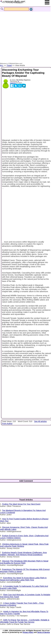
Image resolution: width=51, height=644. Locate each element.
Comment (13, 83)
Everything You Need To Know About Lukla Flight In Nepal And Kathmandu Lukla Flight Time (23, 579)
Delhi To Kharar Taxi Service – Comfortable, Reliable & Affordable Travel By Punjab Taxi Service (25, 621)
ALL (2, 65)
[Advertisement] (25, 34)
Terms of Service (44, 632)
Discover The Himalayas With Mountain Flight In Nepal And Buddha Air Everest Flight (24, 562)
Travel (9, 65)
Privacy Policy (28, 632)
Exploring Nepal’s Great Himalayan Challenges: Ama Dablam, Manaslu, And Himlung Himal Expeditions (23, 554)
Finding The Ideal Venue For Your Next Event (21, 504)
